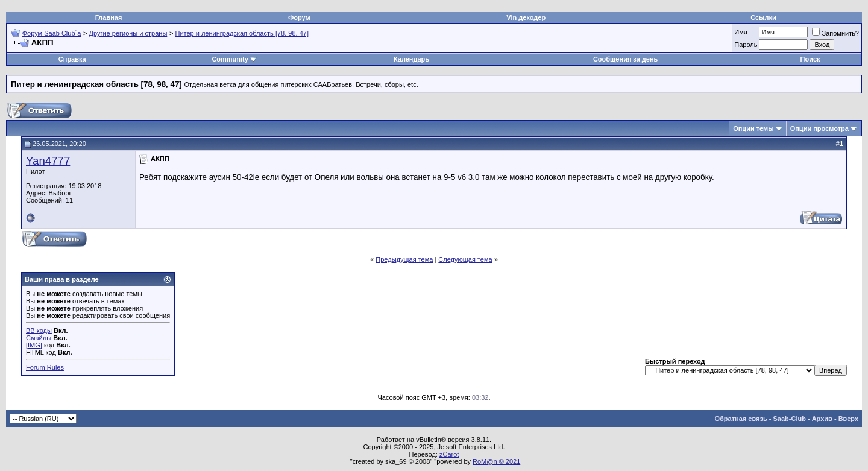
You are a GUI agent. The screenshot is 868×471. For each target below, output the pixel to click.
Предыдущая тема (404, 259)
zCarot (449, 454)
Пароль (746, 45)
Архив (822, 419)
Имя (741, 32)
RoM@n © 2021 (496, 461)
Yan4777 (48, 161)
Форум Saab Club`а (52, 33)
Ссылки (763, 17)
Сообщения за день (625, 59)
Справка (72, 59)
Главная (109, 17)
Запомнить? (835, 33)
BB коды (39, 330)
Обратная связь (741, 419)
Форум (299, 17)
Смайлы (39, 338)
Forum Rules (45, 367)
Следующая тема (465, 259)
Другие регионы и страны (128, 33)
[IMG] (34, 345)
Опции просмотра (819, 128)
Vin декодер (526, 17)
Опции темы (753, 128)
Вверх (848, 419)
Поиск (810, 59)
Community (234, 59)
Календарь (411, 59)
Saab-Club (789, 419)
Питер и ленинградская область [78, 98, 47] (241, 33)
